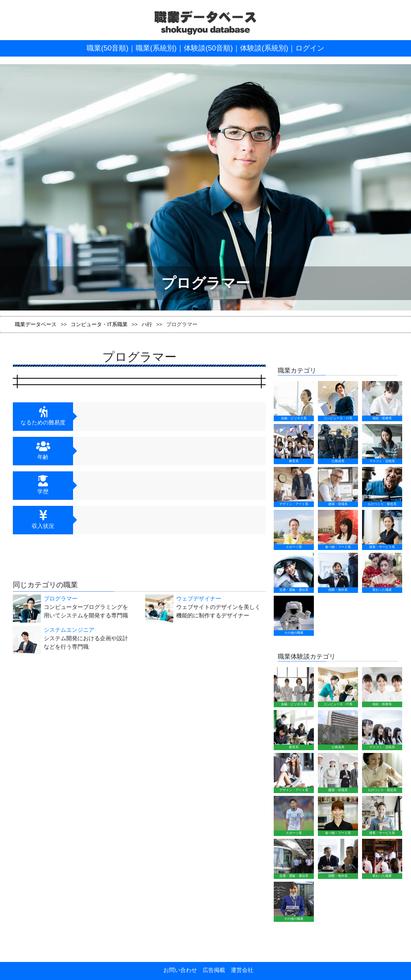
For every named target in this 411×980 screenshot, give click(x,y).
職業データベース (36, 324)
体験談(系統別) (264, 48)
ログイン (310, 48)
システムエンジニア (69, 630)
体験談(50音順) (208, 48)
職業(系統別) (156, 48)
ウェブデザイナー (199, 599)
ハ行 (147, 324)
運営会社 (239, 970)
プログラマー (61, 599)
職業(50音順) (108, 48)
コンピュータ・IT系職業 (99, 324)
